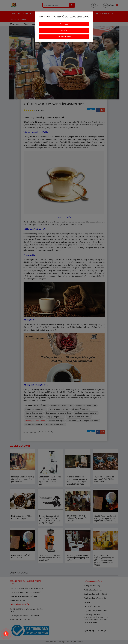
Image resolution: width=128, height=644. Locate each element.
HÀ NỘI (64, 30)
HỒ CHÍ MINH (64, 24)
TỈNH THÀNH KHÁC (64, 37)
